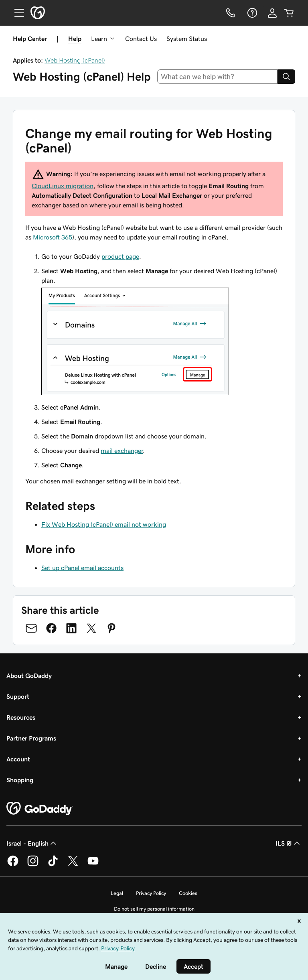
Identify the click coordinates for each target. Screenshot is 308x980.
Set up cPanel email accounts (82, 568)
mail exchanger (122, 450)
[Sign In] (272, 13)
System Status (187, 39)
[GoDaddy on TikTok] (53, 865)
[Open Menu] (16, 13)
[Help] (251, 13)
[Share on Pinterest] (111, 628)
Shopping (20, 780)
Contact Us (141, 39)
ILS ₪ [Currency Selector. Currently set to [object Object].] (289, 843)
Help (75, 39)
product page (120, 256)
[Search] (286, 77)
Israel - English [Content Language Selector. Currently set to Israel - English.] (32, 843)
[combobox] (218, 77)
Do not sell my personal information (154, 909)
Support (18, 696)
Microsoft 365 (53, 237)
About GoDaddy (29, 676)
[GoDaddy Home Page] (40, 809)
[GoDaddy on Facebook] (13, 865)
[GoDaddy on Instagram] (33, 865)
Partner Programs (31, 738)
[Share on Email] (31, 628)
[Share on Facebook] (51, 628)
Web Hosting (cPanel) (75, 60)
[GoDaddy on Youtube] (93, 865)
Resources (21, 717)
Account (18, 759)
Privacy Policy (151, 893)
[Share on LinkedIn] (71, 628)
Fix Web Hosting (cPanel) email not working (104, 524)
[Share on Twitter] (91, 628)
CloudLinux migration (63, 186)
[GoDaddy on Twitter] (73, 865)
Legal (117, 893)
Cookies (188, 893)
